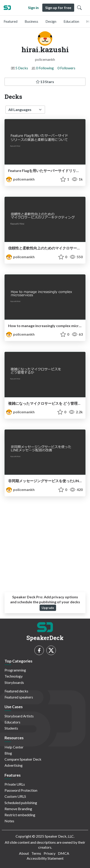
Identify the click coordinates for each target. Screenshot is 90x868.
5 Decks (22, 68)
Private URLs (15, 784)
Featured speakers (19, 697)
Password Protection (21, 790)
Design (51, 21)
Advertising (14, 765)
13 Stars (45, 82)
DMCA (64, 853)
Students (11, 728)
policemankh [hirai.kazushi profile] (20, 179)
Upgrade (48, 608)
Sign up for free (58, 8)
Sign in (33, 8)
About (24, 853)
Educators (12, 722)
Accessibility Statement (45, 858)
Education (71, 21)
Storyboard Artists (19, 716)
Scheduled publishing (21, 803)
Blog (8, 753)
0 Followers (66, 68)
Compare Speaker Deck (23, 759)
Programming (15, 670)
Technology (14, 676)
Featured (11, 21)
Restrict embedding (20, 815)
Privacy (50, 853)
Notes (9, 821)
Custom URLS (15, 796)
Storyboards (14, 682)
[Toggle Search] (79, 8)
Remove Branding (18, 809)
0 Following (45, 68)
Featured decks (16, 691)
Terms (36, 853)
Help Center (14, 747)
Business (31, 21)
